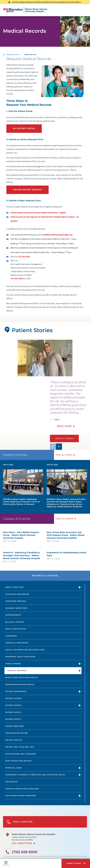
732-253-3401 (24, 257)
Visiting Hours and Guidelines (22, 789)
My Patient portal (24, 128)
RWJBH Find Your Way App (20, 747)
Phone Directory (15, 726)
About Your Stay (14, 587)
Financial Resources (17, 643)
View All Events (65, 519)
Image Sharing (13, 664)
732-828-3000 (17, 279)
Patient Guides (13, 698)
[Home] (25, 10)
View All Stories (65, 438)
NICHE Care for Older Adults (22, 677)
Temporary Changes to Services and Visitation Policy (35, 775)
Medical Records (17, 670)
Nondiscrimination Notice (20, 685)
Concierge (11, 636)
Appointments (13, 615)
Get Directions (22, 843)
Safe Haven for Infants (19, 761)
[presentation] (70, 406)
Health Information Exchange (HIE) (25, 650)
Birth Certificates (16, 629)
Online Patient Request (28, 190)
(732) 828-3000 (25, 852)
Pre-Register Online (16, 733)
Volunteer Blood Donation (21, 796)
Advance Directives (16, 608)
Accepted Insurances (17, 594)
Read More (64, 426)
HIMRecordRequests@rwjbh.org (58, 235)
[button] (76, 863)
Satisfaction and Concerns (21, 754)
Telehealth (11, 782)
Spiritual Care (13, 768)
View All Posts (64, 455)
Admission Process (16, 601)
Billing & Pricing (15, 622)
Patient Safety (13, 719)
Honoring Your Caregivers (20, 657)
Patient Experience (16, 691)
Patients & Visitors (13, 55)
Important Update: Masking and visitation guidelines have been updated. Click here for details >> (47, 2)
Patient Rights (13, 712)
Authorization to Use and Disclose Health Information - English (38, 213)
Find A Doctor (20, 822)
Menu (6, 863)
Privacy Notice (14, 740)
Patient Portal (14, 705)
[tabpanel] (45, 358)
